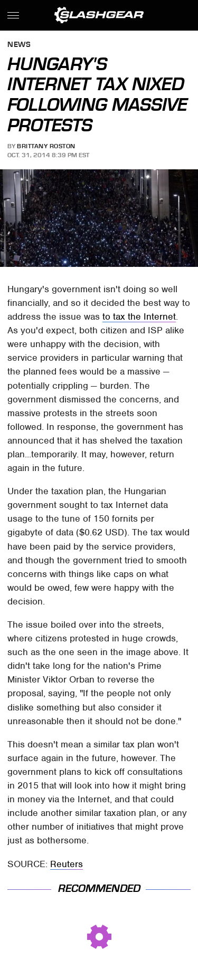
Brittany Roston (46, 146)
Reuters (67, 864)
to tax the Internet (139, 316)
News (19, 45)
